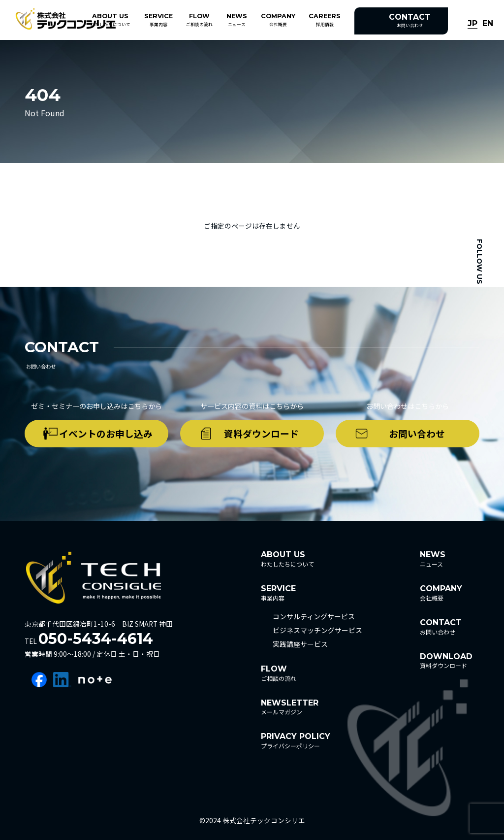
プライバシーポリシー (296, 741)
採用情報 (325, 20)
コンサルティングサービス (314, 616)
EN (488, 24)
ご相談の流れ (199, 20)
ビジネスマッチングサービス (317, 630)
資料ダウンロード (261, 433)
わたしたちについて (110, 20)
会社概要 (278, 20)
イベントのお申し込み (106, 433)
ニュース (237, 20)
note (95, 680)
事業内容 (158, 20)
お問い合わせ (410, 20)
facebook (39, 680)
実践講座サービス (300, 644)
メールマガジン (290, 707)
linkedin (62, 680)
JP (472, 24)
